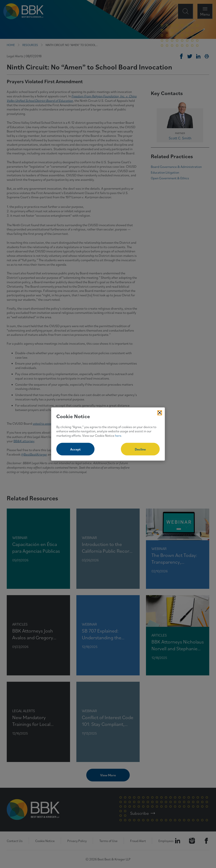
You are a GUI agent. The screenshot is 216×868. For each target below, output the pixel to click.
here (118, 435)
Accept (75, 449)
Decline (140, 449)
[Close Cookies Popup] (160, 413)
